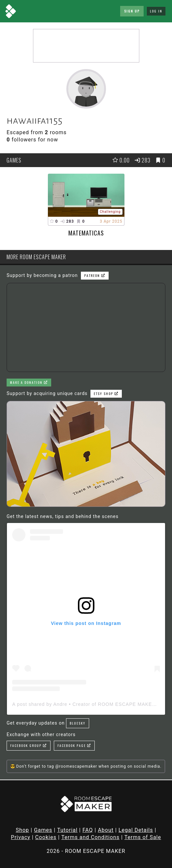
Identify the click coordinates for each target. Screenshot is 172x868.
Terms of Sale (143, 837)
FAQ (88, 830)
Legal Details (136, 830)
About (106, 830)
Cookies (46, 837)
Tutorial (67, 830)
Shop (22, 830)
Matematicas (86, 233)
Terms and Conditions (90, 837)
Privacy (21, 837)
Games (43, 830)
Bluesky (78, 723)
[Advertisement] (86, 46)
